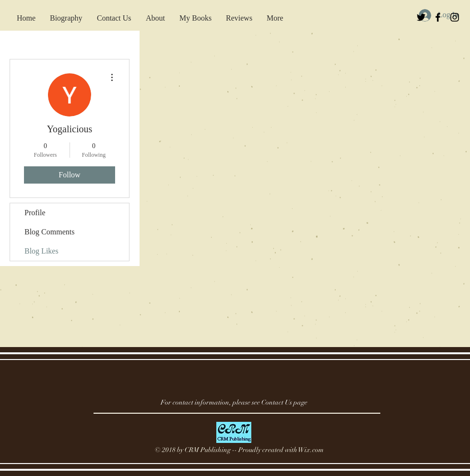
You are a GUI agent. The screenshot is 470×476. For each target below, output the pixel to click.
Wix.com (311, 450)
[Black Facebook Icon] (438, 17)
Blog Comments (49, 232)
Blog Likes (41, 251)
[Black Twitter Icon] (421, 17)
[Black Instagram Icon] (455, 17)
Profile (35, 213)
